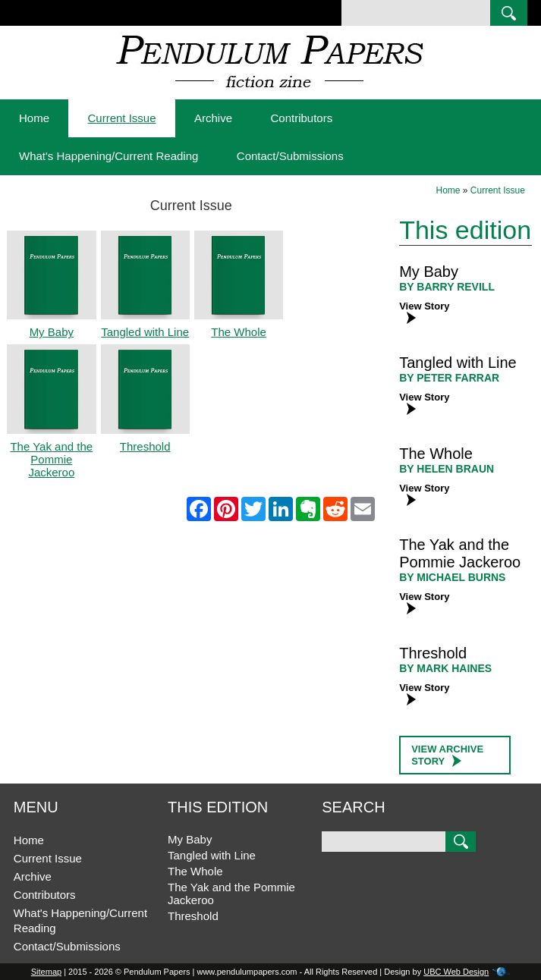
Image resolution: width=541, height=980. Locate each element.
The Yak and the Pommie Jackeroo (460, 553)
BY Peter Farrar (449, 378)
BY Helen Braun (447, 469)
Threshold (433, 653)
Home (34, 118)
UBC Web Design (456, 972)
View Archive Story (447, 755)
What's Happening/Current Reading (109, 156)
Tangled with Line (458, 363)
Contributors (301, 118)
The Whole (436, 454)
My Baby (429, 272)
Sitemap (46, 972)
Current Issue (121, 118)
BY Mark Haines (445, 668)
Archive (213, 118)
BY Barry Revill (447, 287)
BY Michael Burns (452, 577)
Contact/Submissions (290, 156)
